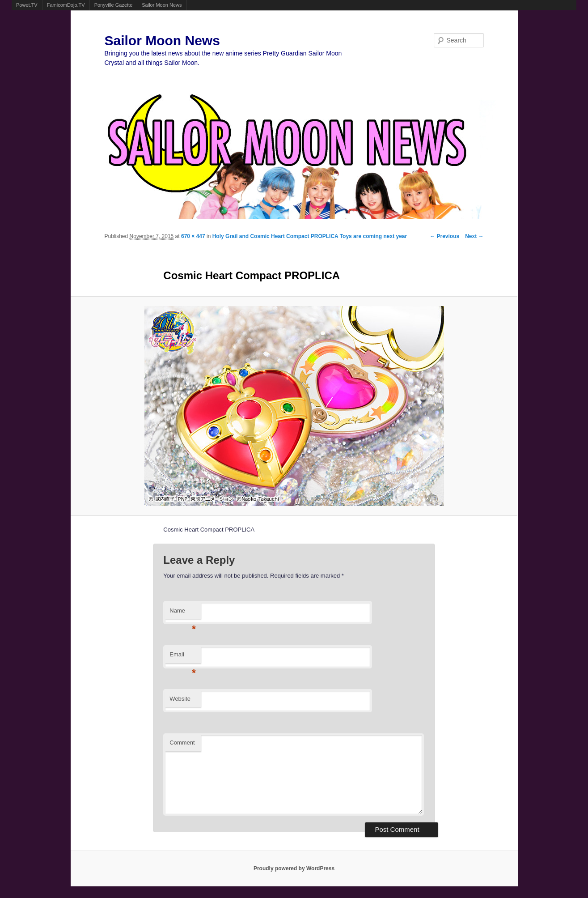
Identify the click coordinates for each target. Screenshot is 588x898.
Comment (182, 743)
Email (183, 657)
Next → (474, 236)
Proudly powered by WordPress (294, 868)
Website (180, 699)
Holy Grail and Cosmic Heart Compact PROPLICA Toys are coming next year (310, 236)
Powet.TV (27, 5)
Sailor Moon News (162, 5)
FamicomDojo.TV (66, 5)
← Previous (444, 236)
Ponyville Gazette (114, 5)
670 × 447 (193, 236)
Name (183, 613)
